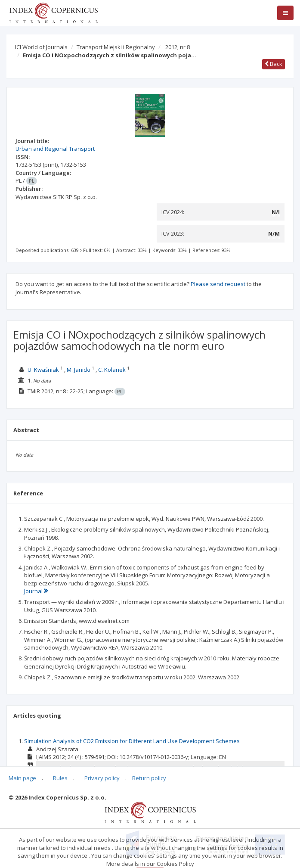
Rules (60, 778)
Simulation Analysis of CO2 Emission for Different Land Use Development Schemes (132, 741)
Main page (22, 778)
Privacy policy (102, 778)
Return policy (149, 778)
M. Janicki (79, 370)
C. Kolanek (112, 370)
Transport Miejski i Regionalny (116, 47)
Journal (36, 591)
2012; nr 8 (178, 47)
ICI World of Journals (41, 47)
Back (274, 64)
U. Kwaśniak (43, 370)
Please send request (218, 284)
